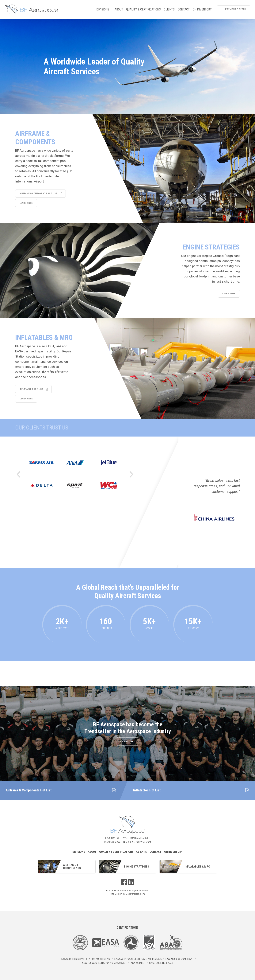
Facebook (124, 882)
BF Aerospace (31, 10)
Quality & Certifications (143, 9)
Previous (18, 474)
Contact (184, 9)
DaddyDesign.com (135, 894)
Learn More (26, 203)
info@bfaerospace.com (137, 842)
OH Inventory (202, 9)
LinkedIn (131, 882)
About (119, 9)
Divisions (104, 10)
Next (131, 474)
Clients (169, 9)
